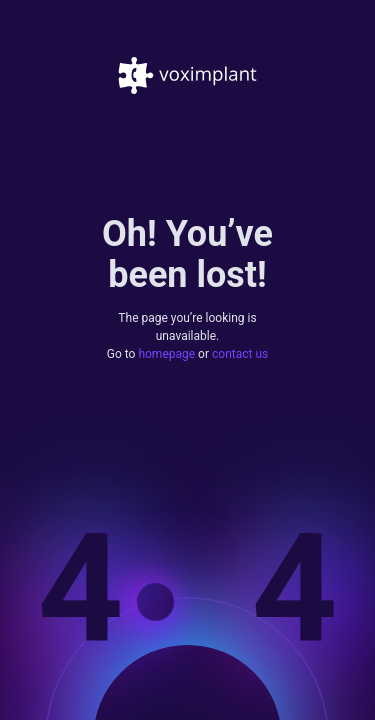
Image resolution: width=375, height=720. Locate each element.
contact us (240, 353)
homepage (166, 353)
